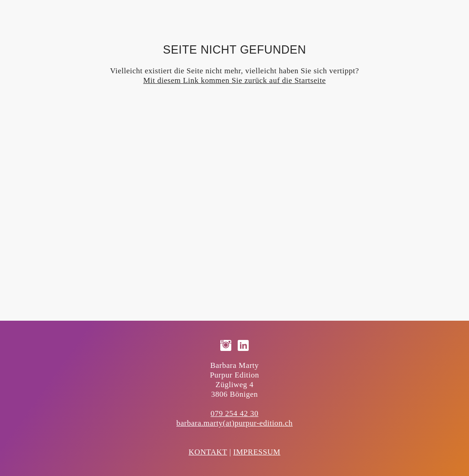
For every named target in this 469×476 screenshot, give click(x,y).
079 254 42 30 (234, 413)
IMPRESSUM (257, 452)
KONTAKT (208, 452)
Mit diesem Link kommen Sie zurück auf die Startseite (235, 80)
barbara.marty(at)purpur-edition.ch (234, 423)
